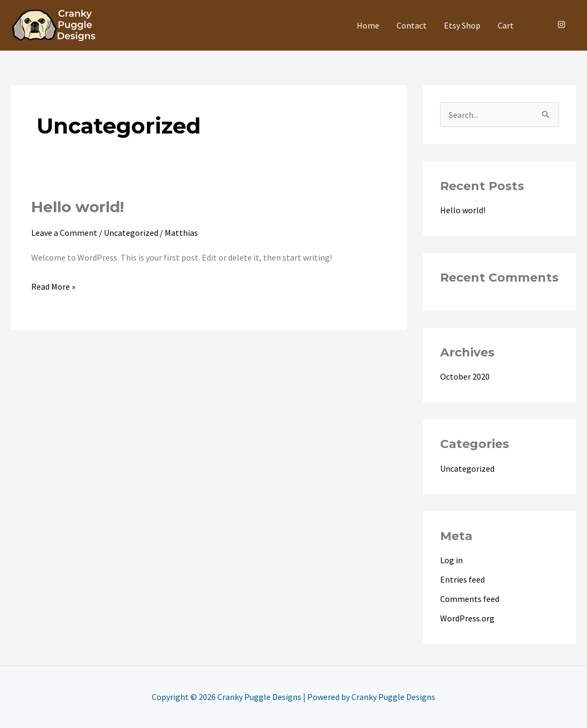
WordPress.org (467, 618)
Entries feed (462, 579)
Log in (451, 560)
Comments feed (470, 599)
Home (368, 25)
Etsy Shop (462, 25)
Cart (506, 25)
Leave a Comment (64, 233)
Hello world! (77, 207)
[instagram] (563, 24)
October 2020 (465, 376)
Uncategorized (131, 233)
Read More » (53, 285)
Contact (412, 25)
